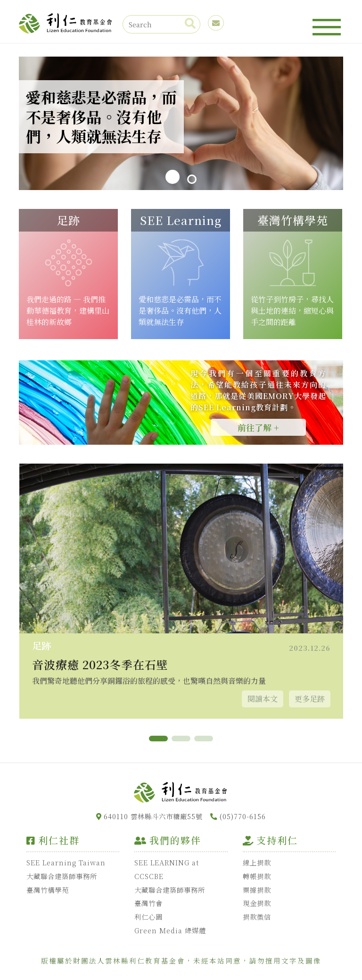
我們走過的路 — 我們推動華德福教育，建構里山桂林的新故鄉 (68, 311)
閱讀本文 (263, 699)
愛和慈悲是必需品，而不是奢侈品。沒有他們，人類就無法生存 (180, 311)
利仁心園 (148, 917)
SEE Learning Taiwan (66, 862)
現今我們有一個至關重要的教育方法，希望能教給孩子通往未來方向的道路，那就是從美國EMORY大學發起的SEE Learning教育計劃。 (258, 390)
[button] (158, 739)
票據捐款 (257, 890)
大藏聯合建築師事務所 (62, 876)
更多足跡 (310, 699)
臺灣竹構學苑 (48, 890)
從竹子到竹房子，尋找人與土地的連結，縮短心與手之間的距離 (292, 311)
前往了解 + (258, 427)
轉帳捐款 (257, 876)
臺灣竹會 (148, 903)
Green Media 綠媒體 (170, 930)
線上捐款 (257, 862)
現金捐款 (257, 903)
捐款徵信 (257, 917)
